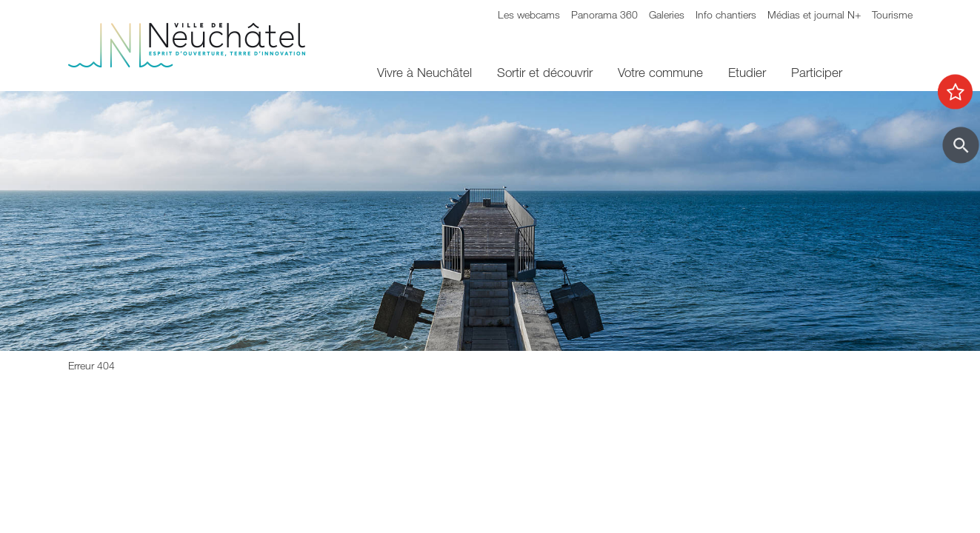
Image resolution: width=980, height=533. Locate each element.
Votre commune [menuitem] (660, 72)
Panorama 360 (604, 14)
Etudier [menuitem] (747, 72)
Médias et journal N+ (814, 14)
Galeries (667, 14)
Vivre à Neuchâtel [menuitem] (424, 72)
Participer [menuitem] (817, 72)
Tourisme (892, 14)
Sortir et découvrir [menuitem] (545, 72)
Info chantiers (726, 14)
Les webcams (529, 14)
